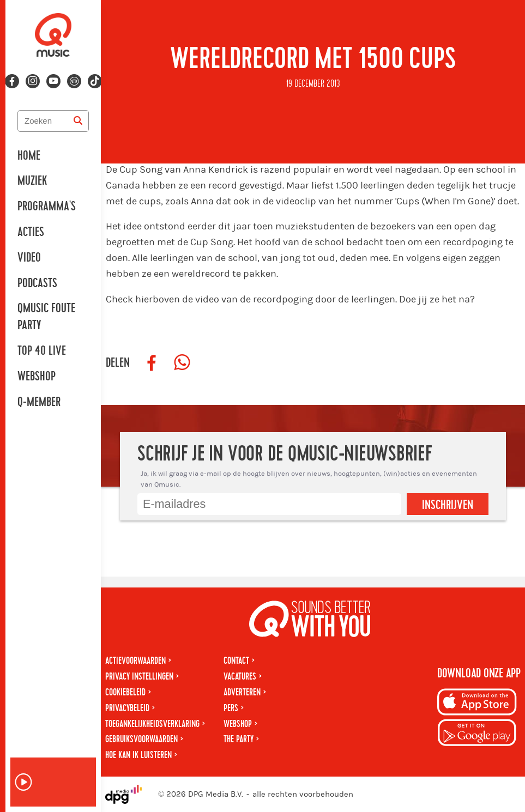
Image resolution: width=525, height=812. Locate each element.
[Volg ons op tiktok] (95, 81)
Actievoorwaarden (135, 661)
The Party (239, 739)
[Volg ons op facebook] (12, 81)
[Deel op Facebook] (152, 363)
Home (29, 156)
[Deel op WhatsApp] (182, 363)
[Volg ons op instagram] (33, 81)
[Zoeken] (78, 121)
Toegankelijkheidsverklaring (152, 724)
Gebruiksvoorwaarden (141, 739)
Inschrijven (448, 505)
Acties (31, 232)
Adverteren (242, 692)
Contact (236, 661)
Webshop (37, 377)
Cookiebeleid (125, 692)
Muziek (32, 181)
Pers (231, 708)
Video (29, 258)
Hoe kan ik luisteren (138, 755)
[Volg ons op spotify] (74, 81)
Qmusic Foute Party (46, 317)
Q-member (39, 402)
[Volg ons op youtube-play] (53, 81)
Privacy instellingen (139, 677)
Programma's (47, 207)
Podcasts (37, 283)
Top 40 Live (42, 351)
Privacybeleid (127, 708)
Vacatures (240, 677)
